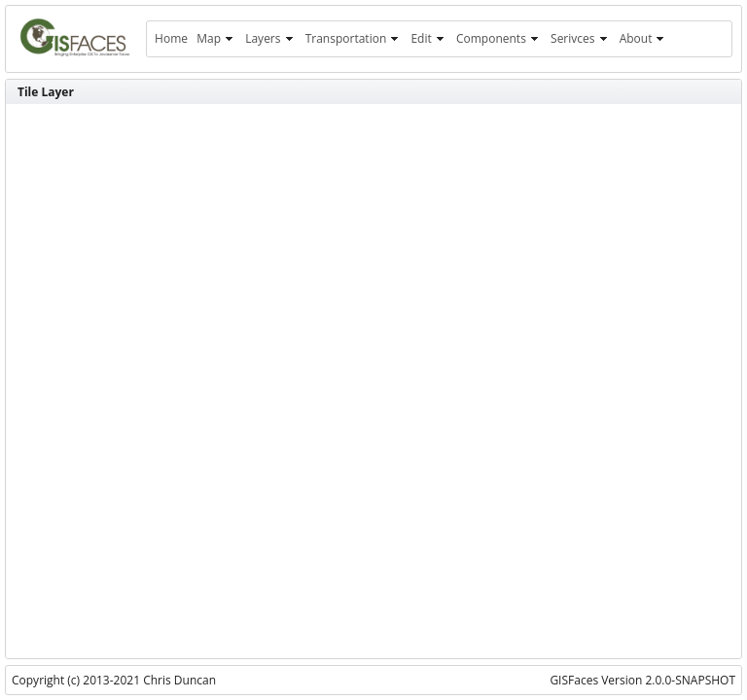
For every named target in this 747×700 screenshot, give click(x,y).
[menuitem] (171, 39)
